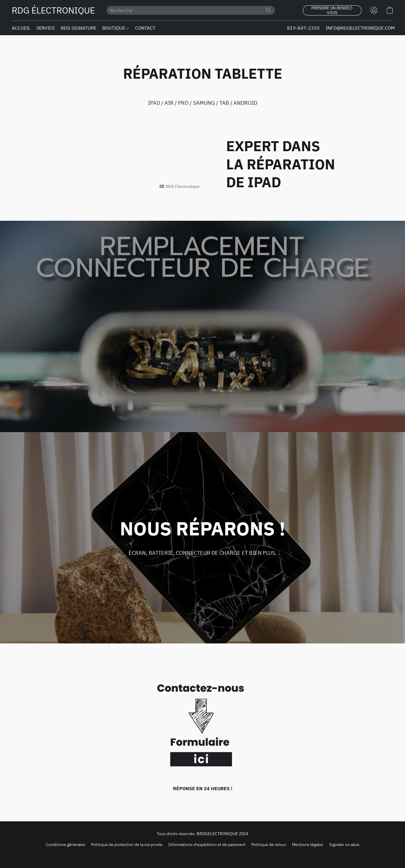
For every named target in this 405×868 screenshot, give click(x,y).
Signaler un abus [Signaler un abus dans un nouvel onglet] (344, 845)
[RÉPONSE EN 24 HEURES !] (202, 732)
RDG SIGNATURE (79, 28)
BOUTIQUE (116, 28)
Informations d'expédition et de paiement (207, 845)
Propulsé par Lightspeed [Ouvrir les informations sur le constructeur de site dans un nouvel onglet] (203, 855)
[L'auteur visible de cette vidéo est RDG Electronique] (180, 186)
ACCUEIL (21, 28)
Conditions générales (65, 845)
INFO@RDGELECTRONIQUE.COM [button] (360, 28)
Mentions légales (308, 845)
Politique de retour (269, 845)
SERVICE (46, 28)
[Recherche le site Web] (268, 10)
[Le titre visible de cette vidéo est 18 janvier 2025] (119, 159)
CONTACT (145, 28)
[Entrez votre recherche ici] (191, 10)
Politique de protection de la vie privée (127, 845)
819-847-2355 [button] (303, 28)
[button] (53, 10)
